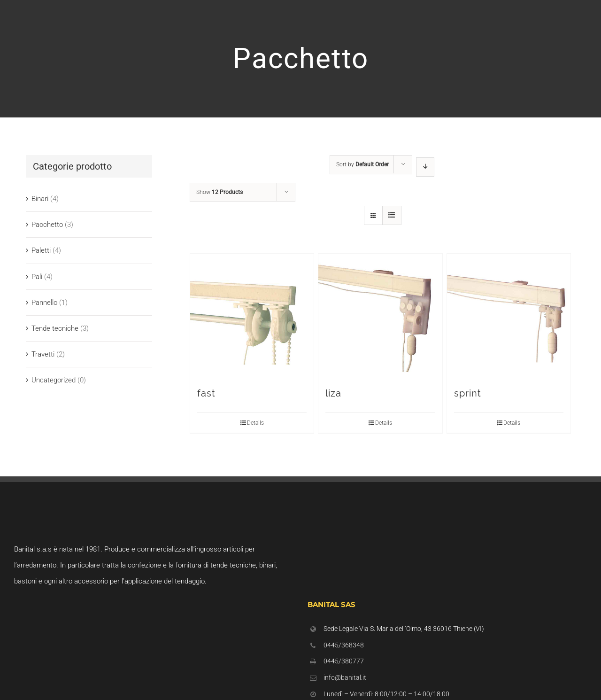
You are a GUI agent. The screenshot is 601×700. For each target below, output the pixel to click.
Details (255, 423)
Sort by (362, 164)
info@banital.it (345, 677)
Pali (37, 277)
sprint (468, 393)
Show (220, 192)
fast (206, 393)
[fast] (252, 315)
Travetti (43, 354)
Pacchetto (47, 225)
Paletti (41, 250)
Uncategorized (54, 380)
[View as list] (392, 215)
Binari (40, 199)
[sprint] (509, 315)
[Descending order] (425, 167)
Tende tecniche (55, 328)
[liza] (380, 315)
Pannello (44, 303)
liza (333, 393)
